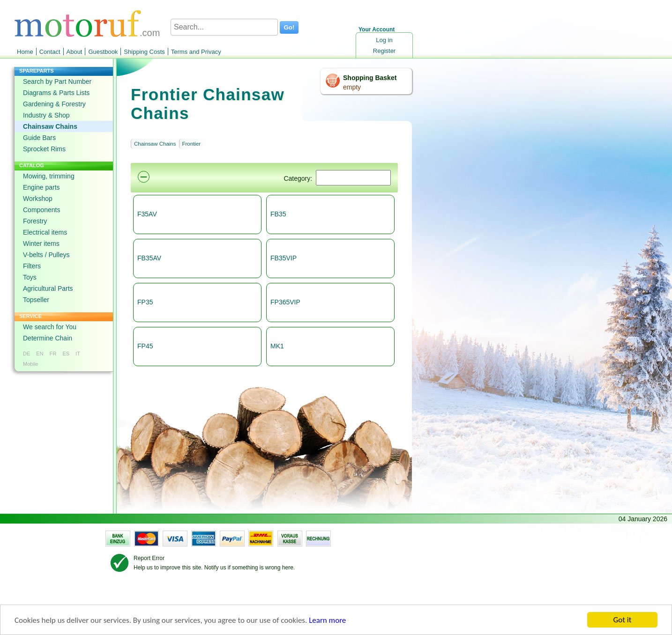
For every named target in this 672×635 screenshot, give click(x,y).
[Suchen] (353, 178)
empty (352, 87)
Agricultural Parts (48, 288)
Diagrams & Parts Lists (56, 93)
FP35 (145, 302)
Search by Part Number (57, 81)
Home (25, 52)
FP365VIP (285, 302)
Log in (384, 40)
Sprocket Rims (44, 149)
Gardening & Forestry (54, 104)
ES (66, 354)
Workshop (38, 199)
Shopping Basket (370, 78)
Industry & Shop (46, 115)
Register (384, 51)
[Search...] (224, 27)
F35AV (147, 214)
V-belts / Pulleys (46, 255)
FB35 (278, 214)
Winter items (41, 244)
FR (53, 354)
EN (40, 354)
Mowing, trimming (49, 176)
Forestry (35, 221)
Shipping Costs (144, 52)
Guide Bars (39, 138)
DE (26, 354)
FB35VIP (284, 258)
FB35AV (149, 258)
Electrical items (45, 232)
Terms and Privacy (196, 52)
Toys (30, 277)
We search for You (50, 327)
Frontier (192, 144)
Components (41, 210)
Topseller (36, 300)
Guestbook (103, 52)
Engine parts (41, 187)
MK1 (277, 346)
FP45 (145, 346)
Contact (50, 52)
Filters (32, 266)
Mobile (30, 364)
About (75, 52)
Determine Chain (48, 338)
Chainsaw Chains (50, 126)
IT (78, 354)
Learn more (327, 621)
